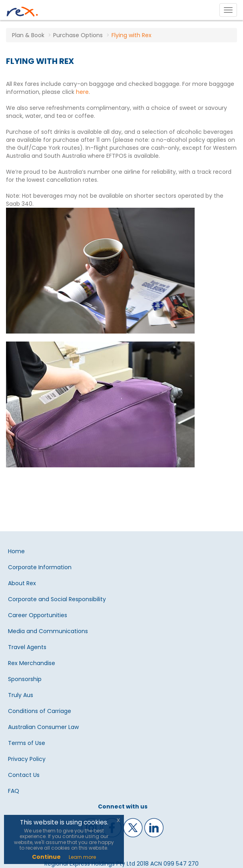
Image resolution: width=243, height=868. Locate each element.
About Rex (22, 583)
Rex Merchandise (32, 663)
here (82, 92)
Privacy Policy (27, 759)
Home (16, 551)
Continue (46, 857)
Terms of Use (27, 743)
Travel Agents (27, 647)
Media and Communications (48, 631)
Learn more (82, 857)
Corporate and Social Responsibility (57, 599)
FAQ (14, 791)
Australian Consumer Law (43, 727)
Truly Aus (21, 695)
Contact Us (24, 775)
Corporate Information (40, 567)
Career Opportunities (38, 615)
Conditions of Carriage (40, 711)
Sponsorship (25, 679)
